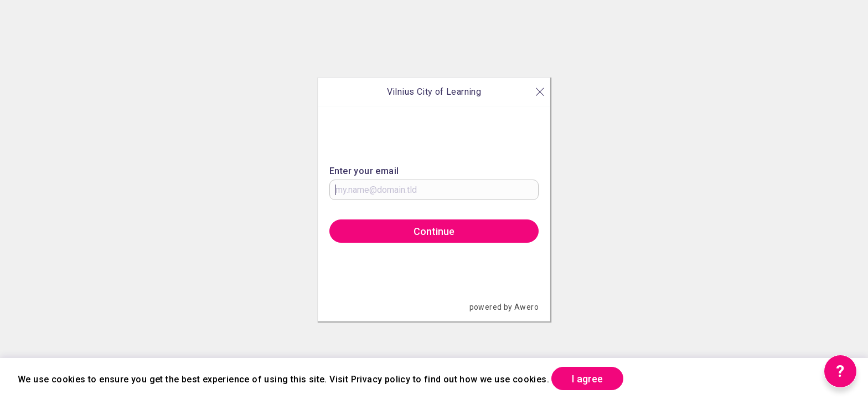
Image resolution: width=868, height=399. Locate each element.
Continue (434, 231)
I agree (587, 379)
